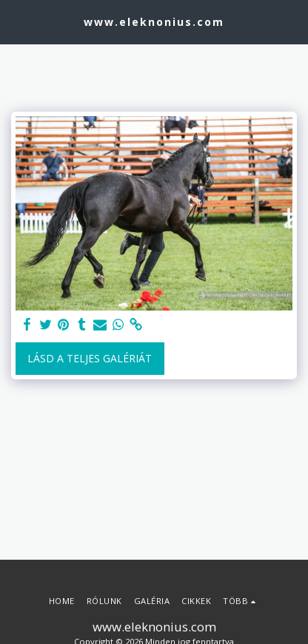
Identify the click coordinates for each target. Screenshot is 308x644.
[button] (16, 21)
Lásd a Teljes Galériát (90, 358)
